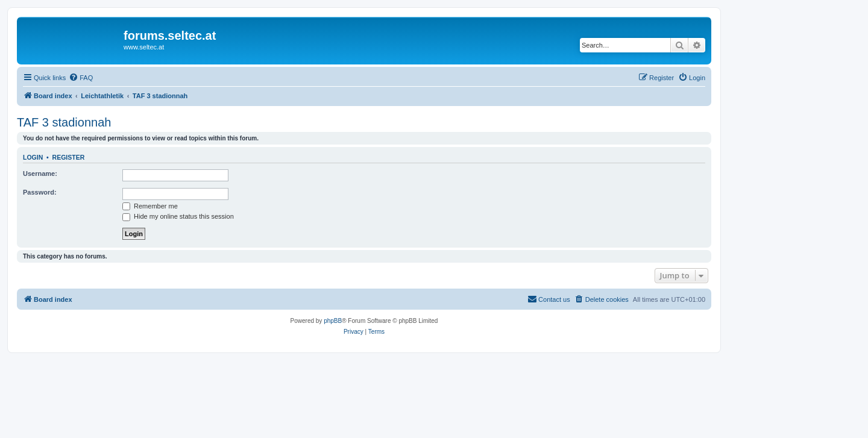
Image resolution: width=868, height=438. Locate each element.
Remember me (150, 206)
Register (69, 157)
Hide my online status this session (178, 216)
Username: (40, 174)
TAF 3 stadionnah (64, 122)
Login (33, 157)
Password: (40, 192)
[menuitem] (81, 78)
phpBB (333, 321)
